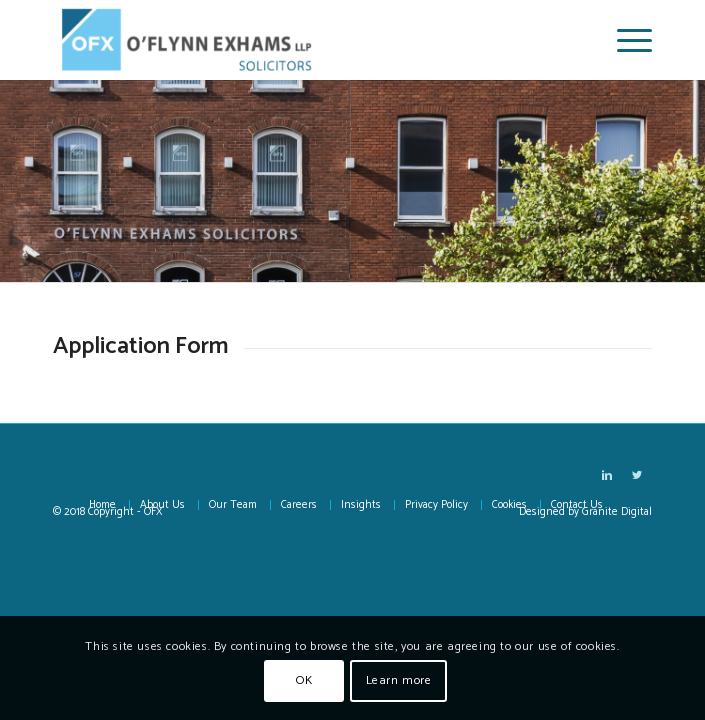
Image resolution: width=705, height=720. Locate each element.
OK (304, 680)
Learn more (399, 680)
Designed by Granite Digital (585, 512)
